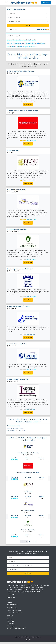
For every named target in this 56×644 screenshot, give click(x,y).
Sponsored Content (12, 30)
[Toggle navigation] (6, 3)
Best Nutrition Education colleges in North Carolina (22, 40)
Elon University (14, 150)
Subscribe (46, 3)
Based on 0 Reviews (31, 101)
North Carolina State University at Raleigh (24, 111)
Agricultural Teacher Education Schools (16, 430)
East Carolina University (17, 190)
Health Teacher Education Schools (15, 428)
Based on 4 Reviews (31, 220)
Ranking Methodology (13, 605)
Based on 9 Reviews (31, 141)
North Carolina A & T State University (22, 71)
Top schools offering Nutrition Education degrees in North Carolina (26, 43)
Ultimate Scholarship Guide (14, 611)
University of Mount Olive (18, 229)
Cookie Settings (11, 626)
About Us (9, 602)
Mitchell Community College (19, 379)
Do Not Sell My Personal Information (16, 628)
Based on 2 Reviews (31, 180)
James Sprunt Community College (21, 269)
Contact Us (10, 619)
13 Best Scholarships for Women (15, 613)
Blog (8, 600)
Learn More (28, 104)
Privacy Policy (10, 621)
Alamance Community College (19, 306)
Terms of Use (10, 624)
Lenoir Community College (18, 344)
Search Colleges (11, 598)
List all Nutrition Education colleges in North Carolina (22, 47)
